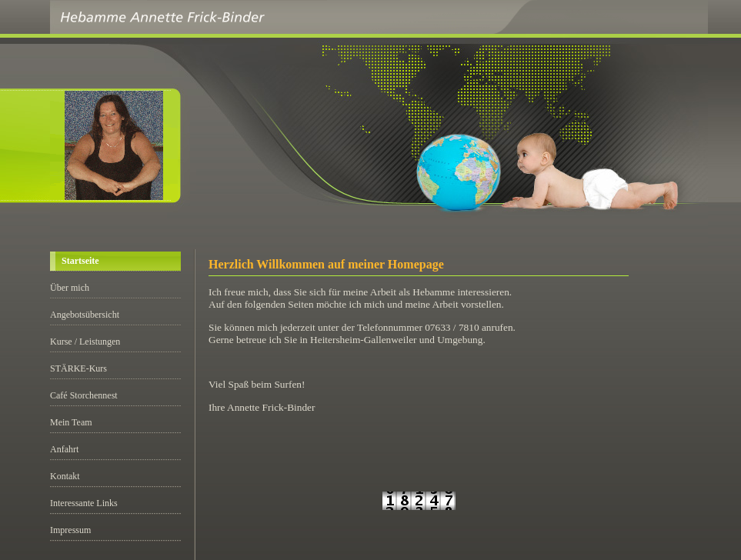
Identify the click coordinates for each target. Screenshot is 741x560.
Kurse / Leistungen (85, 342)
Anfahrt (64, 449)
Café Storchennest (84, 395)
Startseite (80, 261)
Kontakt (65, 476)
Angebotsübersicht (85, 315)
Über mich (70, 288)
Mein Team (71, 422)
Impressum (70, 530)
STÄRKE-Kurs (78, 368)
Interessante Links (84, 503)
